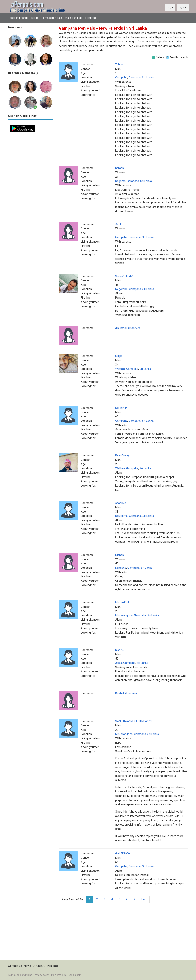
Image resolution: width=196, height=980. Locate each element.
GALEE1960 (122, 853)
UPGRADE (39, 966)
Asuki (119, 224)
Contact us (15, 966)
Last (144, 899)
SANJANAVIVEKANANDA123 (133, 721)
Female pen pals (52, 18)
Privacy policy (42, 975)
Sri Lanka (148, 78)
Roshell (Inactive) (126, 693)
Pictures (91, 18)
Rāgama (120, 181)
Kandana (121, 568)
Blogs (35, 18)
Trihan (119, 65)
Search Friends (19, 18)
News (27, 966)
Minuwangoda (124, 615)
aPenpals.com (73, 975)
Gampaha (121, 78)
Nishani (120, 555)
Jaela (119, 663)
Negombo (121, 289)
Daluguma (121, 516)
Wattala (120, 369)
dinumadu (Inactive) (128, 328)
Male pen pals (74, 18)
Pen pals (52, 966)
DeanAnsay (122, 455)
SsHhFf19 (121, 408)
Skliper (119, 356)
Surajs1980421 (125, 276)
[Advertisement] (31, 192)
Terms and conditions (20, 975)
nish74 (119, 650)
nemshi (120, 168)
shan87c (121, 503)
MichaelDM (122, 602)
